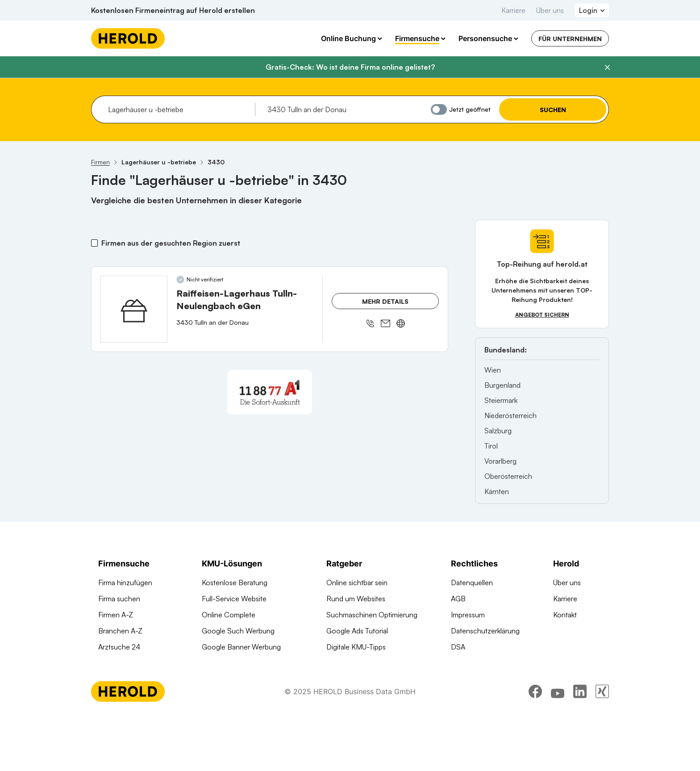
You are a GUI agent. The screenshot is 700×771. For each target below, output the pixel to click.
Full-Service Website (234, 599)
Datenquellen (472, 582)
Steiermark (501, 400)
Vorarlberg (500, 461)
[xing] (602, 746)
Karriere (513, 10)
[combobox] (178, 109)
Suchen (553, 110)
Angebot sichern (542, 315)
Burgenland (502, 385)
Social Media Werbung (237, 663)
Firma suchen (119, 599)
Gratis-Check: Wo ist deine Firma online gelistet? (350, 67)
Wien (493, 370)
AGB (458, 599)
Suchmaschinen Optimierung (247, 679)
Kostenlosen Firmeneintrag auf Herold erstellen (173, 10)
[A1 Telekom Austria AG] (270, 392)
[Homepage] (128, 38)
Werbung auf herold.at (133, 663)
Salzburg (498, 431)
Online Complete (229, 615)
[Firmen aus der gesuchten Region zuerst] (94, 243)
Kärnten (497, 491)
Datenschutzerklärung (485, 631)
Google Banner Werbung (241, 647)
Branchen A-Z (120, 631)
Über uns (550, 10)
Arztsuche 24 (119, 647)
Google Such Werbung (238, 631)
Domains (216, 695)
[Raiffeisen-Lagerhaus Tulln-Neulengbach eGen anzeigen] (134, 309)
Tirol (491, 446)
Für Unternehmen (570, 39)
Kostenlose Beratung (235, 582)
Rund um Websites (356, 599)
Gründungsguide (352, 679)
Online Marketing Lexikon (366, 663)
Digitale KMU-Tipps (356, 647)
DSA (458, 647)
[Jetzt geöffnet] (439, 109)
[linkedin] (580, 746)
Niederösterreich (510, 415)
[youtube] (558, 746)
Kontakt (565, 615)
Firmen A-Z (116, 615)
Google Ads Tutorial (357, 631)
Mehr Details (385, 301)
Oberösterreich (508, 476)
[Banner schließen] (607, 67)
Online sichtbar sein (357, 582)
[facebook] (535, 746)
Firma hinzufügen (125, 582)
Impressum (468, 615)
